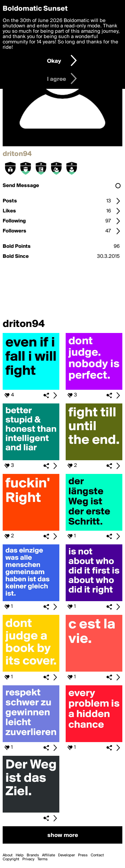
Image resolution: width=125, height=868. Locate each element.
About (8, 855)
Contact (97, 855)
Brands (33, 855)
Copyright (11, 859)
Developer (66, 855)
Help (20, 855)
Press (83, 855)
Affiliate (48, 855)
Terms (42, 859)
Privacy (28, 859)
